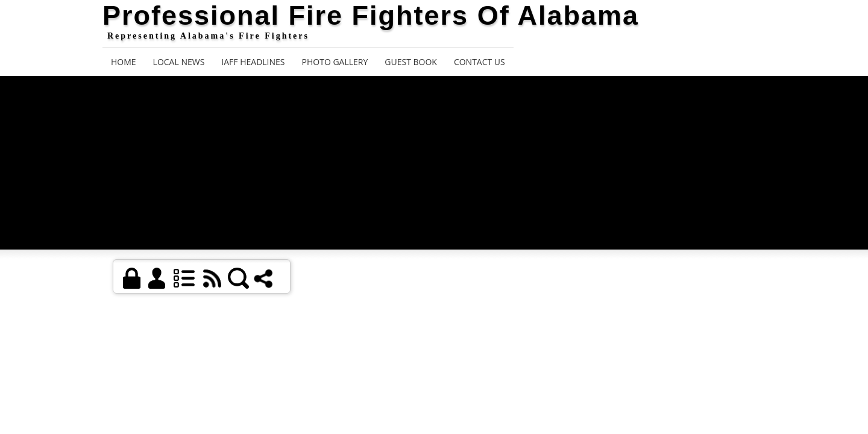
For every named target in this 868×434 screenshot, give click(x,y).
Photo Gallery (335, 62)
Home (124, 62)
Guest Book (411, 62)
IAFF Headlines (253, 62)
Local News (179, 62)
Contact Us (480, 62)
